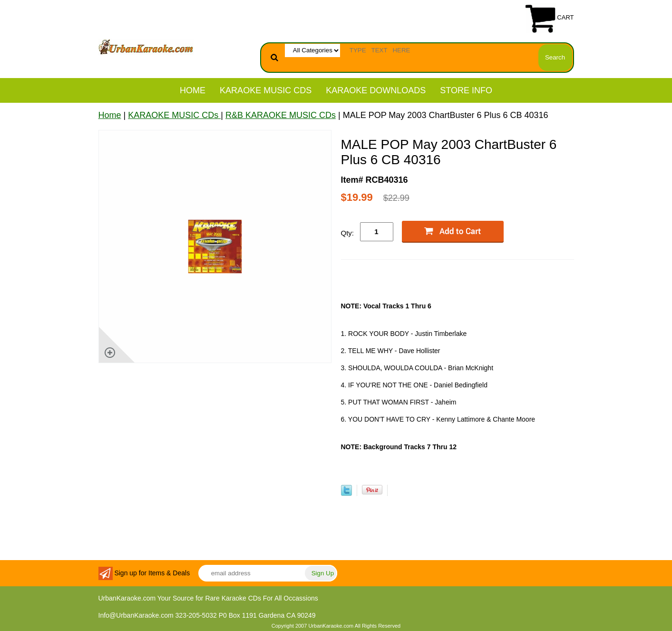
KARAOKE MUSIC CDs (266, 90)
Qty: (348, 233)
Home (193, 90)
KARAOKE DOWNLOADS (376, 90)
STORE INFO (466, 90)
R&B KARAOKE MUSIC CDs (281, 115)
